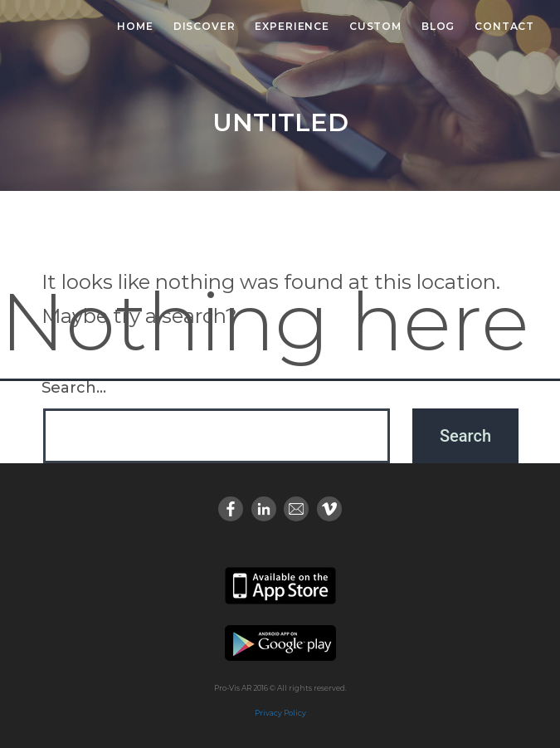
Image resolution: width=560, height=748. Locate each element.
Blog (438, 26)
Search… (74, 388)
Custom (375, 26)
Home (135, 26)
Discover (205, 26)
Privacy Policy (280, 713)
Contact (504, 26)
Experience (292, 26)
